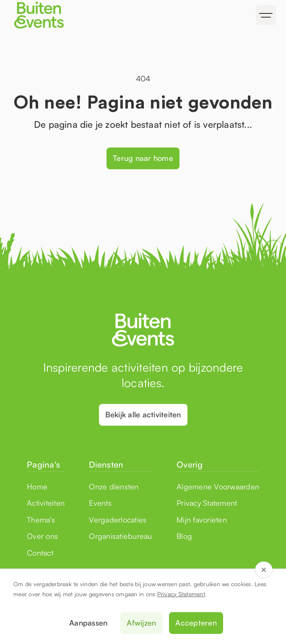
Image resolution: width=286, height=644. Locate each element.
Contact (40, 553)
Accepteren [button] (196, 623)
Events (100, 503)
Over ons (42, 536)
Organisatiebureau (120, 536)
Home (37, 486)
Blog (184, 536)
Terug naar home (143, 158)
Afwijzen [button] (141, 623)
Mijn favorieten (202, 520)
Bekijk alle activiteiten (143, 414)
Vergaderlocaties (118, 520)
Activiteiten (46, 503)
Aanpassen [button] (88, 623)
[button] (266, 15)
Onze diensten (114, 486)
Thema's (41, 520)
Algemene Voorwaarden (218, 486)
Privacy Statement (181, 594)
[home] (75, 15)
